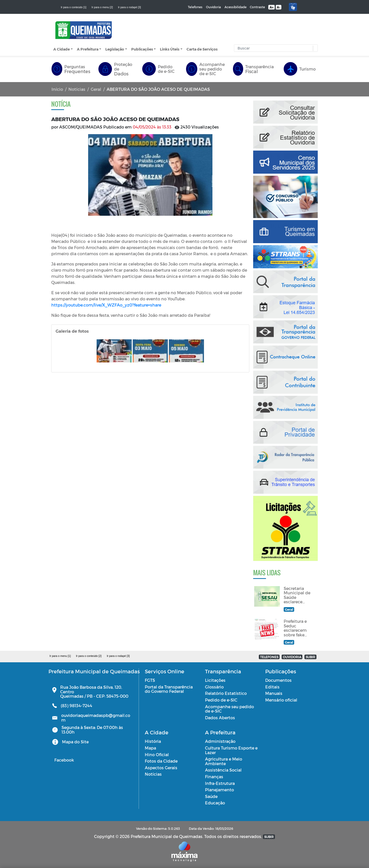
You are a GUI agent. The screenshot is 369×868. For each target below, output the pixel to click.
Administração (220, 741)
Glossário (214, 687)
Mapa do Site (75, 742)
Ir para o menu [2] (102, 7)
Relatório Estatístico (226, 693)
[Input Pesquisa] (275, 48)
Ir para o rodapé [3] (129, 7)
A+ (271, 7)
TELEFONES (269, 657)
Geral (96, 89)
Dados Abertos (220, 718)
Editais (272, 687)
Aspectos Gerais (161, 768)
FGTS (150, 680)
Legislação (115, 49)
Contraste (257, 7)
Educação (215, 803)
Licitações (215, 680)
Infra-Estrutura (220, 783)
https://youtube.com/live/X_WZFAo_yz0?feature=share (107, 305)
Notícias (77, 89)
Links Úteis (170, 49)
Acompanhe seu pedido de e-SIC (229, 709)
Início (57, 89)
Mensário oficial (281, 700)
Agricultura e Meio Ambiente (224, 761)
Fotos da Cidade (161, 761)
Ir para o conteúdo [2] (89, 656)
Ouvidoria (213, 7)
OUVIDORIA (292, 657)
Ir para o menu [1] (60, 656)
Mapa (150, 748)
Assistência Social (223, 770)
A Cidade (61, 49)
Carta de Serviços (202, 49)
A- (278, 7)
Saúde (211, 796)
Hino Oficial (157, 754)
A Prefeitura (88, 49)
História (153, 741)
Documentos (278, 680)
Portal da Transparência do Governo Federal (169, 689)
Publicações (142, 49)
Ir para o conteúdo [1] (74, 7)
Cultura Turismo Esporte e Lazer (231, 750)
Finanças (214, 777)
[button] (314, 48)
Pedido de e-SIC (221, 700)
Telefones (195, 7)
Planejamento (219, 790)
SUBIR (310, 657)
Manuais (274, 693)
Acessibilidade (235, 7)
